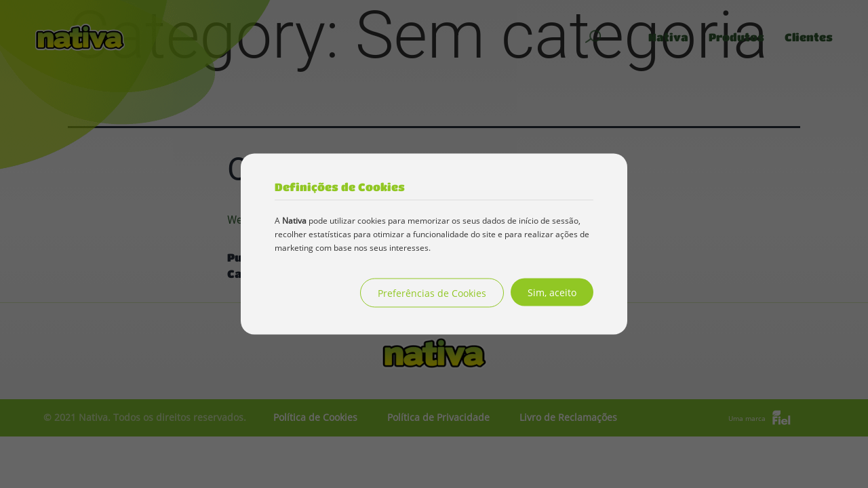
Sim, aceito (552, 292)
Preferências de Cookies (432, 293)
